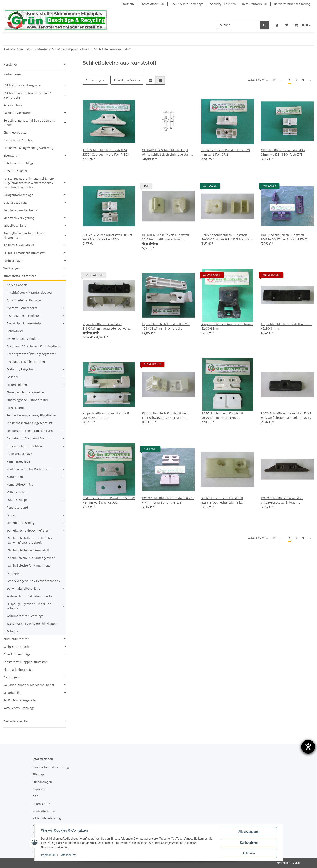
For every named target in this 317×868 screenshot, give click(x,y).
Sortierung (93, 80)
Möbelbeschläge (15, 226)
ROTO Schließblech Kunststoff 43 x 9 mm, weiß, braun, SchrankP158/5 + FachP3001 (286, 416)
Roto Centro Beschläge (19, 708)
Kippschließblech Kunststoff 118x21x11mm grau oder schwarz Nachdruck (106, 326)
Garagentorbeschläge (18, 195)
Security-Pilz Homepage (187, 4)
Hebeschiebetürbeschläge (25, 446)
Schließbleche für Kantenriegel (30, 565)
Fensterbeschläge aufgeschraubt (29, 423)
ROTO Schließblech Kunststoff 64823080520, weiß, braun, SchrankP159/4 (282, 500)
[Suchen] (238, 25)
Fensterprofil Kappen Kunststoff (25, 662)
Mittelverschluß (17, 492)
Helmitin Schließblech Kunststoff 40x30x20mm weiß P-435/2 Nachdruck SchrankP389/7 (228, 237)
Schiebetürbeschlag (20, 523)
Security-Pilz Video (223, 4)
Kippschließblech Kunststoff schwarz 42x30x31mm (227, 326)
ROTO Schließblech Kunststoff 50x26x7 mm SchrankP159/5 (222, 415)
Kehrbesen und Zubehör (20, 210)
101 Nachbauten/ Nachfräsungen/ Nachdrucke (27, 95)
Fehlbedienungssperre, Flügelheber (31, 415)
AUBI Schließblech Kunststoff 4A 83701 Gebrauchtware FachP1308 (106, 152)
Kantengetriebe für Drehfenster (29, 469)
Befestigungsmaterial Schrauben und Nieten (29, 123)
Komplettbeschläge (20, 484)
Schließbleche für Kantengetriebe (32, 558)
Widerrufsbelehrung (47, 818)
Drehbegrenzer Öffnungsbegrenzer (31, 354)
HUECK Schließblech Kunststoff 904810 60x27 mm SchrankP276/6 (284, 237)
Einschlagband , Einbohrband (27, 400)
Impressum (48, 855)
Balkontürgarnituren (17, 113)
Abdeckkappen (17, 285)
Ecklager (12, 377)
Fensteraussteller (15, 171)
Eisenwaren (11, 155)
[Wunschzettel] (287, 25)
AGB (35, 796)
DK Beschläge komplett (23, 339)
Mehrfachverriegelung (19, 218)
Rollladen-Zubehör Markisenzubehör (29, 685)
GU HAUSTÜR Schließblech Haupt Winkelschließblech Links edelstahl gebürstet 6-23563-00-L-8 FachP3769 (167, 152)
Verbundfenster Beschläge (25, 616)
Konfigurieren (249, 842)
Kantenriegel (16, 477)
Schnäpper (14, 573)
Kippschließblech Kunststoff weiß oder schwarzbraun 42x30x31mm (165, 415)
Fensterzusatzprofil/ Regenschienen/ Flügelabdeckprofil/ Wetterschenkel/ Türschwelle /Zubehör (29, 183)
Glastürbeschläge (15, 203)
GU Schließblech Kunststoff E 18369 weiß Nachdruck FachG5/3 (107, 237)
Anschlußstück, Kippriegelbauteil (30, 293)
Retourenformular (255, 4)
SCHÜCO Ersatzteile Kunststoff (24, 253)
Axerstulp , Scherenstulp (24, 323)
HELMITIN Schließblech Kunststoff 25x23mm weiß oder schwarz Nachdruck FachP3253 (166, 237)
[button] (277, 25)
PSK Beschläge (17, 500)
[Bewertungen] (150, 244)
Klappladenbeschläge (18, 670)
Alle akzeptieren (249, 832)
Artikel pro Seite (125, 80)
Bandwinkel (15, 331)
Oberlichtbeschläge (17, 654)
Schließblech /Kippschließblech (28, 530)
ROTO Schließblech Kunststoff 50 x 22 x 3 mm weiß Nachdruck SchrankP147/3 (109, 500)
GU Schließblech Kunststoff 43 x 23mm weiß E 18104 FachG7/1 (283, 152)
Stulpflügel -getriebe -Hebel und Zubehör (29, 606)
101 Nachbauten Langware (22, 85)
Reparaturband (17, 507)
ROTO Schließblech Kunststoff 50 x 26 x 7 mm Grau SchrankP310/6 (168, 500)
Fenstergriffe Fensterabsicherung (30, 431)
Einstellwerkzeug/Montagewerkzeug (28, 148)
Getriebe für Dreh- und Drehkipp (30, 438)
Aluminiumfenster (16, 639)
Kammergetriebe (18, 461)
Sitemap (38, 774)
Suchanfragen (42, 782)
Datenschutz (67, 855)
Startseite (128, 4)
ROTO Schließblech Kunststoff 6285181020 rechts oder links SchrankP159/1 (222, 500)
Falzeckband (15, 408)
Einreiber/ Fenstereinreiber (26, 392)
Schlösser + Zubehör (17, 647)
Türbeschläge (13, 261)
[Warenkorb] (303, 25)
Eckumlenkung (17, 385)
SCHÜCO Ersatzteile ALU (20, 245)
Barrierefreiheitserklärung (292, 4)
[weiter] (310, 80)
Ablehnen (249, 853)
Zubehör (13, 631)
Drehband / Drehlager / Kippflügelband (34, 346)
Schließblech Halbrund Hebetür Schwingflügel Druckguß (30, 540)
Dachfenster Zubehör (18, 140)
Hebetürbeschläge (19, 454)
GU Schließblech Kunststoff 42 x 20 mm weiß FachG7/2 (226, 152)
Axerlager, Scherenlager (23, 316)
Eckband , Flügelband (22, 369)
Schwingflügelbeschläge (23, 589)
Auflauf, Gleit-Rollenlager (24, 300)
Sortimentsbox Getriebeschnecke (30, 596)
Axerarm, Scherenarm (22, 308)
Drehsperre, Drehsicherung (26, 362)
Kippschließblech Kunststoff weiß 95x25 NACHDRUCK (106, 415)
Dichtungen (11, 677)
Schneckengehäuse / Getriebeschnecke (34, 581)
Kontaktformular (153, 4)
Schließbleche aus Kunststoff (29, 550)
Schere (11, 515)
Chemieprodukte (15, 132)
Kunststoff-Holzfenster (20, 276)
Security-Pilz (12, 693)
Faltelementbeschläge (19, 163)
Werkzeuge (11, 268)
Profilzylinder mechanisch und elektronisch (24, 235)
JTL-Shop (295, 863)
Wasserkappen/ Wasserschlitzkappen (33, 624)
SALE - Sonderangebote (19, 700)
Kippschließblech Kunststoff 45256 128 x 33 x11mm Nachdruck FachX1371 (166, 326)
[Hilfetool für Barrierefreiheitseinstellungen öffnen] (308, 747)
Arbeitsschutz (13, 105)
